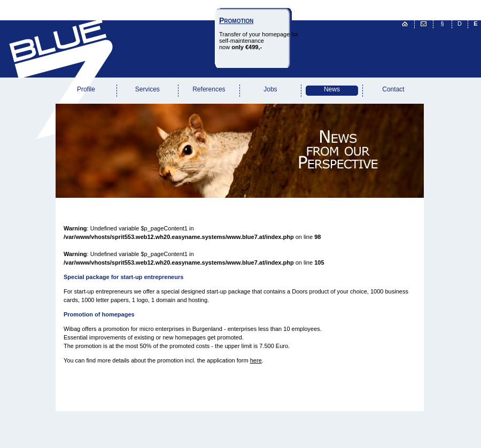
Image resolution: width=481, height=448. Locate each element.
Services (148, 89)
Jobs (270, 89)
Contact (393, 89)
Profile (86, 89)
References (209, 89)
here (256, 360)
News (332, 89)
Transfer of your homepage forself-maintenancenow (259, 34)
